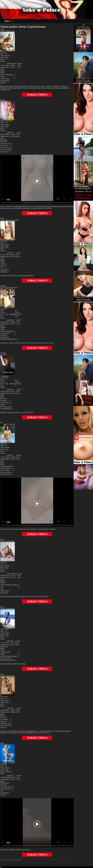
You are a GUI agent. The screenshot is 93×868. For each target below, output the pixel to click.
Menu (9, 21)
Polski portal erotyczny (7, 24)
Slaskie (17, 24)
